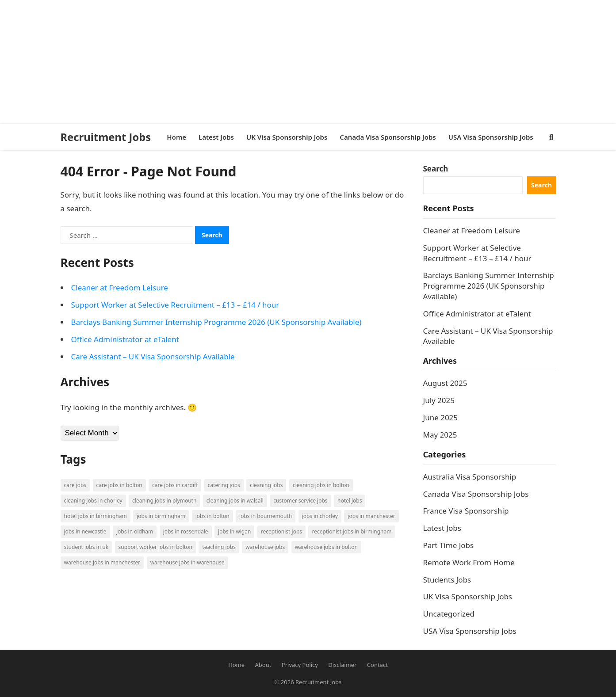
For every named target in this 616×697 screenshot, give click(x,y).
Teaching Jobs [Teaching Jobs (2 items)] (219, 547)
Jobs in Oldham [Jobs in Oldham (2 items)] (135, 531)
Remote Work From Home (469, 562)
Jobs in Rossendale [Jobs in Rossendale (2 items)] (186, 531)
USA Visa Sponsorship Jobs (470, 631)
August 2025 (445, 383)
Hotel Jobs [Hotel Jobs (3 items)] (350, 501)
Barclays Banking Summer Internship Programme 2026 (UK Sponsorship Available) (216, 322)
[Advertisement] (265, 62)
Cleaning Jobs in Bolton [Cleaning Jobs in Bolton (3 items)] (321, 485)
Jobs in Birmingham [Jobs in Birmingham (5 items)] (161, 516)
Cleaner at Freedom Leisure (120, 288)
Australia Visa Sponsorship (470, 477)
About (263, 665)
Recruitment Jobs (106, 137)
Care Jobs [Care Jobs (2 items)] (75, 485)
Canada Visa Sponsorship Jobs (476, 494)
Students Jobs (447, 580)
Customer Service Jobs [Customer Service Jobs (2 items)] (300, 501)
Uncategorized (449, 614)
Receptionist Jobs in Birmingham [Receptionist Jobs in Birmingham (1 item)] (352, 531)
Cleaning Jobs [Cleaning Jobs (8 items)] (266, 485)
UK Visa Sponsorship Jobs (468, 596)
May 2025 (440, 435)
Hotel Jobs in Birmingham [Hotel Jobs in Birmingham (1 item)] (96, 516)
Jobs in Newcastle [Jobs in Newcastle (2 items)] (85, 531)
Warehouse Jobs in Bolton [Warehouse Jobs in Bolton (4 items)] (326, 547)
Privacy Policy (300, 665)
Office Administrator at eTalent (125, 339)
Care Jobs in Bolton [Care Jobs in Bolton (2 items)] (119, 485)
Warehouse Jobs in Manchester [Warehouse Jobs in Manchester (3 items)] (102, 562)
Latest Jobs (442, 528)
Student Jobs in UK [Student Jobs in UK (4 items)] (86, 547)
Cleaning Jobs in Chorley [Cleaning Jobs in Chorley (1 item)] (93, 501)
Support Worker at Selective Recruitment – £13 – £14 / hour (175, 305)
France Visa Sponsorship (466, 511)
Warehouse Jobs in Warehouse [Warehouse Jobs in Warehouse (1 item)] (187, 562)
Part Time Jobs (449, 545)
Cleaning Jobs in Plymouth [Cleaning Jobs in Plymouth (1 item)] (164, 501)
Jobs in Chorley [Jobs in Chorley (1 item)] (320, 516)
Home (236, 665)
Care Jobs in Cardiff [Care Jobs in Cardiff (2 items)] (175, 485)
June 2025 (441, 417)
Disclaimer (342, 665)
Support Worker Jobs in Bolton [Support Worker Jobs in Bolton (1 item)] (155, 547)
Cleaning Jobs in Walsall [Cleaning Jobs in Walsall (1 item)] (235, 501)
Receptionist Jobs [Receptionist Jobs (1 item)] (281, 531)
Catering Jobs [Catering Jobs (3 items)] (224, 485)
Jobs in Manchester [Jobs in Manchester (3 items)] (371, 516)
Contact (377, 665)
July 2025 (439, 400)
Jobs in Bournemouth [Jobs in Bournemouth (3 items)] (266, 516)
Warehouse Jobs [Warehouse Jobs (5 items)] (265, 547)
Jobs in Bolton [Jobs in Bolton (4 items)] (212, 516)
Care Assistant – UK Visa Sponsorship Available (153, 356)
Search (436, 169)
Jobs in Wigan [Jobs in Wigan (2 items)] (234, 531)
